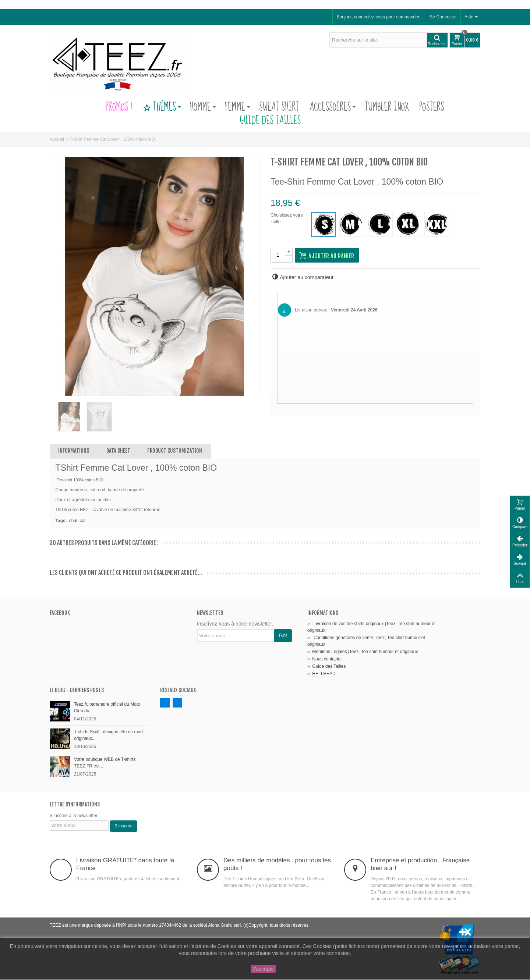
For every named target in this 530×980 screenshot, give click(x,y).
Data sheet (118, 452)
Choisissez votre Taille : (287, 218)
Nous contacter (325, 660)
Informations (74, 452)
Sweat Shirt (279, 107)
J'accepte (263, 969)
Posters (432, 107)
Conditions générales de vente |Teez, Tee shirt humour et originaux (366, 642)
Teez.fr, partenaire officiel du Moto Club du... (107, 709)
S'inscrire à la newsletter (74, 817)
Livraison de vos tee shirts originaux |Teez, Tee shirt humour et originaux (371, 628)
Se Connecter (443, 17)
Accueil (57, 139)
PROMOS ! (119, 107)
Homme (203, 107)
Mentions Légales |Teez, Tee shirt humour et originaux (363, 653)
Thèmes (162, 107)
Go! (283, 637)
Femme (238, 107)
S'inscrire (123, 827)
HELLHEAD (321, 675)
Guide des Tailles (265, 121)
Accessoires (333, 107)
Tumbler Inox (387, 107)
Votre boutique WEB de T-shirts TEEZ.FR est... (105, 764)
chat (73, 522)
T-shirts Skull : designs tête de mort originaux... (108, 736)
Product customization (175, 452)
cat (82, 522)
